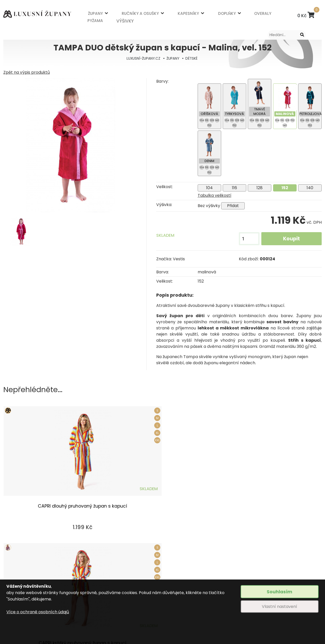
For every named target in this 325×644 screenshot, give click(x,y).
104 (209, 188)
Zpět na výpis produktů (27, 72)
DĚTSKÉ (193, 58)
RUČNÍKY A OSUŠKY (124, 14)
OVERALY (203, 14)
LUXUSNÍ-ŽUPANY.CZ (143, 58)
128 (260, 188)
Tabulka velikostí (215, 195)
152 (285, 188)
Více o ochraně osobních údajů (38, 612)
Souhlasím (279, 592)
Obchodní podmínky (101, 570)
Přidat (233, 206)
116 (234, 188)
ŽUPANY (93, 14)
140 (310, 188)
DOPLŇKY (181, 14)
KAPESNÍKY (157, 14)
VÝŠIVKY (110, 20)
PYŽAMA (93, 20)
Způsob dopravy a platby (106, 579)
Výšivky (165, 570)
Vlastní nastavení (279, 607)
